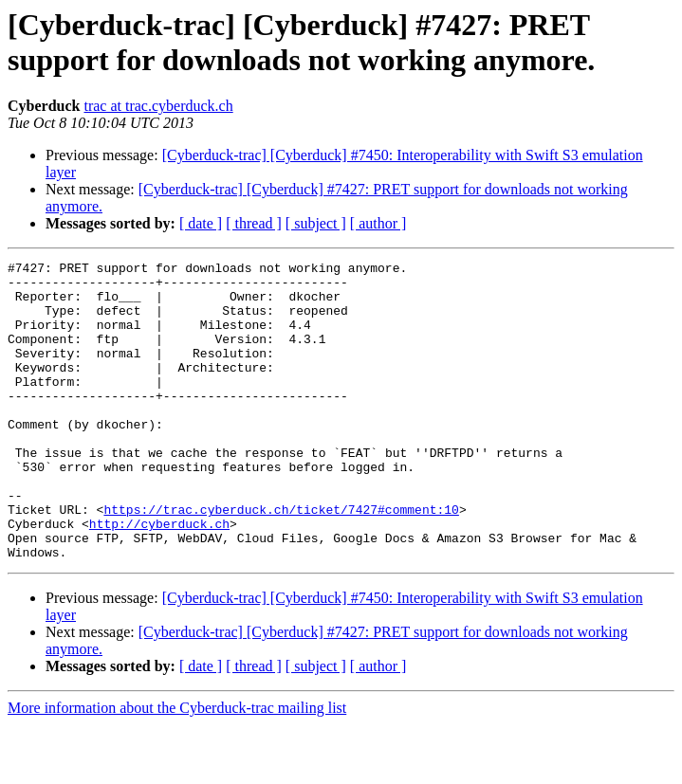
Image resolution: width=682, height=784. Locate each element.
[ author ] (378, 223)
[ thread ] (254, 223)
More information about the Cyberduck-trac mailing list (177, 767)
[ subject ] (316, 223)
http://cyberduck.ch (159, 577)
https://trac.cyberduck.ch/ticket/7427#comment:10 (281, 560)
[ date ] (201, 223)
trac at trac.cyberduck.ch (158, 106)
